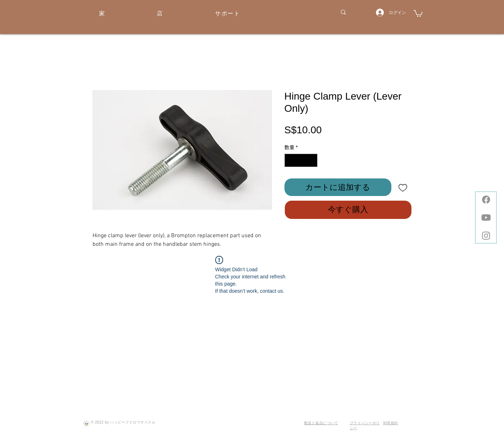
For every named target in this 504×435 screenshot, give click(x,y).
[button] (418, 13)
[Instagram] (486, 235)
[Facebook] (486, 200)
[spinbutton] (301, 160)
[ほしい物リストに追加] (403, 187)
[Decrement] (290, 160)
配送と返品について (321, 423)
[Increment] (312, 160)
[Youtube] (486, 217)
